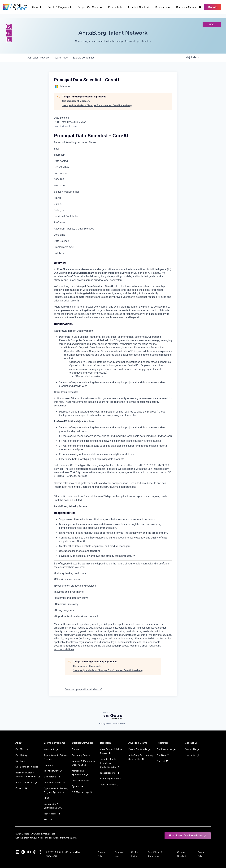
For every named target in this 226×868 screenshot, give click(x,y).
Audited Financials (27, 782)
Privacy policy (105, 724)
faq (212, 24)
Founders (49, 765)
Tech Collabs (52, 814)
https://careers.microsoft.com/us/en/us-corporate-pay (105, 487)
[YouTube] (29, 852)
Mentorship (51, 749)
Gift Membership (82, 792)
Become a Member (189, 7)
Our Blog (163, 755)
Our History (21, 755)
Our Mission (22, 749)
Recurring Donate (81, 755)
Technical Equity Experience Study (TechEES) (110, 763)
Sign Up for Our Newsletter (188, 835)
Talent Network (53, 771)
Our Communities (81, 780)
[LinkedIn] (9, 39)
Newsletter (192, 755)
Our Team (20, 761)
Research (115, 7)
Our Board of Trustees (27, 767)
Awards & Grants (139, 7)
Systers (78, 786)
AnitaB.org (52, 856)
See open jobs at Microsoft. (76, 101)
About (37, 7)
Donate (76, 749)
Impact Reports (110, 773)
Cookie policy (119, 724)
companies (84, 58)
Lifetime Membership (54, 782)
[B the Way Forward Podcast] (40, 852)
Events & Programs (60, 7)
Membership (52, 777)
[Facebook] (9, 33)
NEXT (47, 798)
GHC (48, 819)
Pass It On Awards (140, 749)
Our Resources (166, 749)
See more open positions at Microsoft (84, 689)
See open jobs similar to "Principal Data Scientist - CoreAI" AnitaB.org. (97, 105)
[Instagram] (9, 27)
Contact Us (192, 749)
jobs (61, 58)
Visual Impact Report (111, 779)
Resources (163, 7)
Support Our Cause (90, 7)
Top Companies (110, 785)
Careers (21, 788)
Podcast (163, 761)
